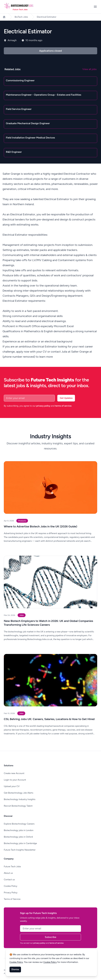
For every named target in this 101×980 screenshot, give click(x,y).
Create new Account (14, 773)
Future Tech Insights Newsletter (20, 850)
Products (22, 521)
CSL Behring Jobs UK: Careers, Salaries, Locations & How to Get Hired (49, 719)
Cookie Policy (11, 886)
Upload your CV (12, 786)
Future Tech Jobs (12, 867)
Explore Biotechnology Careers (19, 824)
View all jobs (89, 69)
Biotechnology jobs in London (19, 830)
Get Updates (66, 398)
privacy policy (43, 406)
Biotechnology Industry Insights (20, 799)
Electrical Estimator (47, 17)
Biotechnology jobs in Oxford (18, 837)
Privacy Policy (11, 893)
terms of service (63, 406)
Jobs (22, 615)
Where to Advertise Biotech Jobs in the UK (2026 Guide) (40, 526)
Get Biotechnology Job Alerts (19, 793)
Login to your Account (15, 780)
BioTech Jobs (21, 17)
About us (8, 873)
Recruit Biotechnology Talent (18, 806)
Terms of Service (12, 899)
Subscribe (50, 937)
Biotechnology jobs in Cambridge (20, 843)
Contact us (9, 880)
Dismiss (15, 969)
